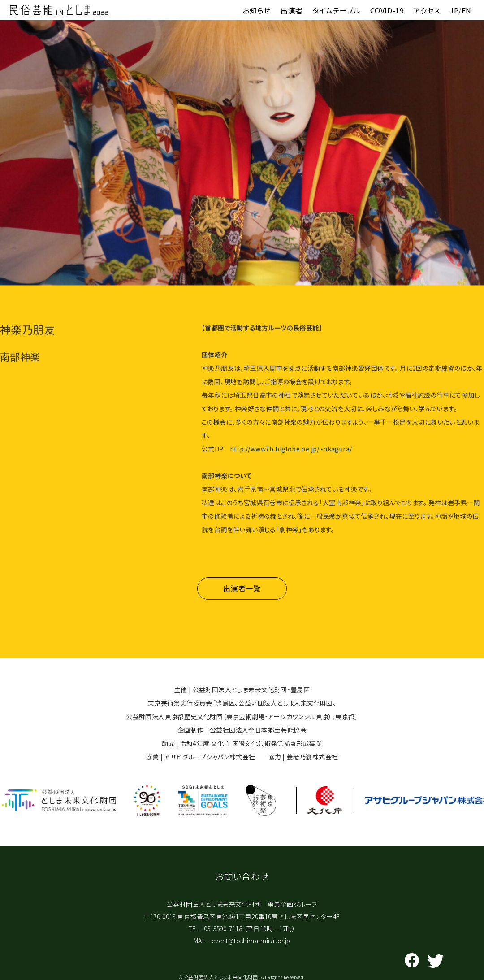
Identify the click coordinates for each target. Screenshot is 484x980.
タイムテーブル (337, 10)
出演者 (292, 10)
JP (454, 10)
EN (467, 10)
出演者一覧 (242, 594)
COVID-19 (387, 10)
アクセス (427, 10)
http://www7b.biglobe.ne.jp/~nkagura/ (291, 450)
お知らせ (257, 10)
